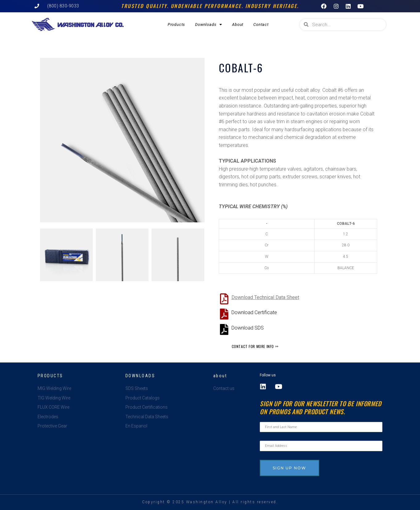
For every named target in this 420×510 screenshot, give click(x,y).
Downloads (209, 24)
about (220, 376)
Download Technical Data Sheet (265, 297)
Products (176, 24)
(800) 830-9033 (63, 6)
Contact (261, 24)
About (238, 24)
